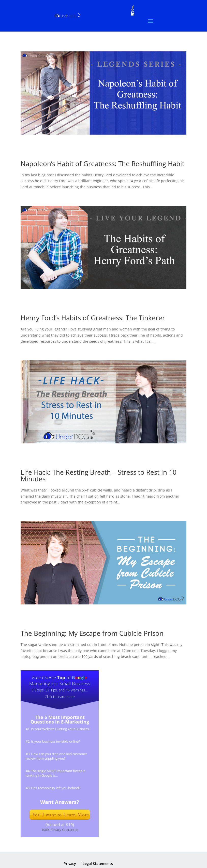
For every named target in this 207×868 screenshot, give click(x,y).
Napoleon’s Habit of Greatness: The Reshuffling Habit (102, 164)
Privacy (70, 864)
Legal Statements (98, 864)
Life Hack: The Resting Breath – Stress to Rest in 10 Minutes (99, 475)
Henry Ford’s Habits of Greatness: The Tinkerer (93, 318)
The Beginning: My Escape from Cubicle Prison (92, 633)
